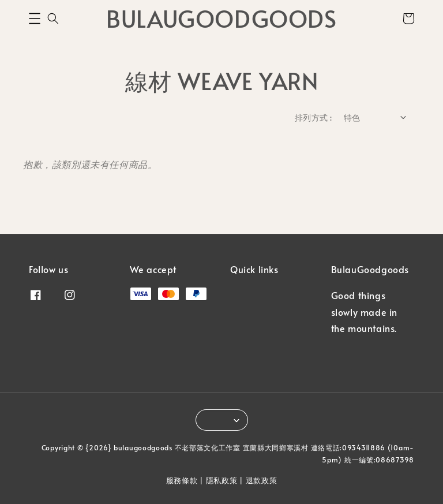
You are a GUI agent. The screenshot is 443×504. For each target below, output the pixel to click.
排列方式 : (313, 117)
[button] (35, 18)
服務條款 (182, 480)
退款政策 (262, 480)
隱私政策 (222, 480)
